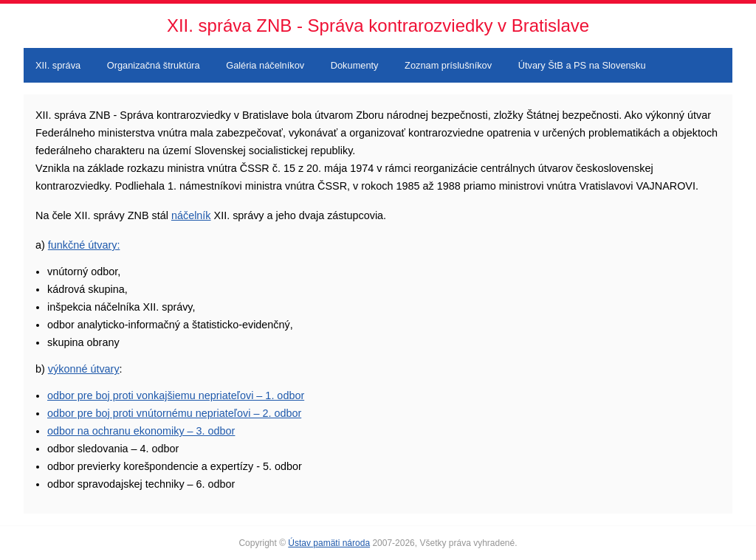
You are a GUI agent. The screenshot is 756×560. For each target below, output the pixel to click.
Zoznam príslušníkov (448, 65)
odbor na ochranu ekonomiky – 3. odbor (141, 431)
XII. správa (58, 65)
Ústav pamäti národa (329, 543)
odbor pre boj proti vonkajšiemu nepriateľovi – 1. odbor (176, 395)
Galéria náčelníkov (265, 65)
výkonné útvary (84, 369)
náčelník (191, 215)
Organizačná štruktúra (154, 65)
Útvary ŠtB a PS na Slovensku (582, 65)
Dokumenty (355, 65)
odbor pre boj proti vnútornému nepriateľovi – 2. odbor (174, 413)
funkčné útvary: (84, 245)
